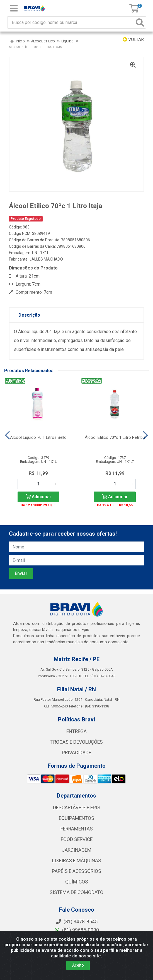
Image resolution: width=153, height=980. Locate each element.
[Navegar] (7, 435)
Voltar (133, 39)
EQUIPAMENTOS (76, 818)
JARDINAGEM (77, 850)
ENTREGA (76, 731)
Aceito (78, 965)
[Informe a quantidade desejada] (38, 484)
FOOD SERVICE (77, 839)
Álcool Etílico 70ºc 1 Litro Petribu (115, 437)
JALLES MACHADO (46, 259)
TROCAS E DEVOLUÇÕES (77, 742)
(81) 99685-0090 (76, 930)
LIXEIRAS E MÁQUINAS (77, 861)
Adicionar (38, 497)
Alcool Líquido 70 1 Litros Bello (38, 437)
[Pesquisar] (140, 22)
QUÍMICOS (77, 882)
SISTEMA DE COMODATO (76, 892)
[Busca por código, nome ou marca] (71, 22)
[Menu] (14, 8)
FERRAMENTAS (77, 829)
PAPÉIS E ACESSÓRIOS (76, 871)
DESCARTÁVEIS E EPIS (77, 808)
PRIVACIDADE (76, 753)
